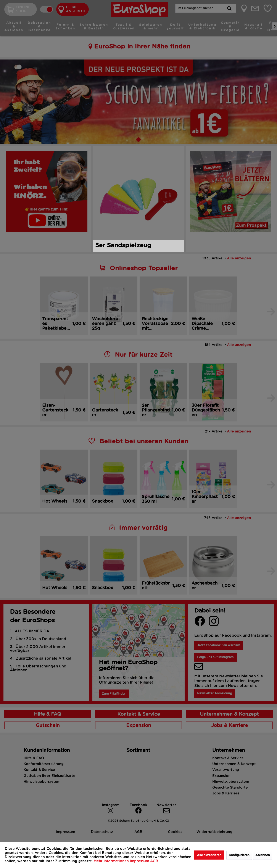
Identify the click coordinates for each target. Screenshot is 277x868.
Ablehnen (263, 855)
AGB (154, 861)
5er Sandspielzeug (123, 246)
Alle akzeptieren (209, 855)
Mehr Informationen (112, 861)
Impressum (140, 861)
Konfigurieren (239, 855)
